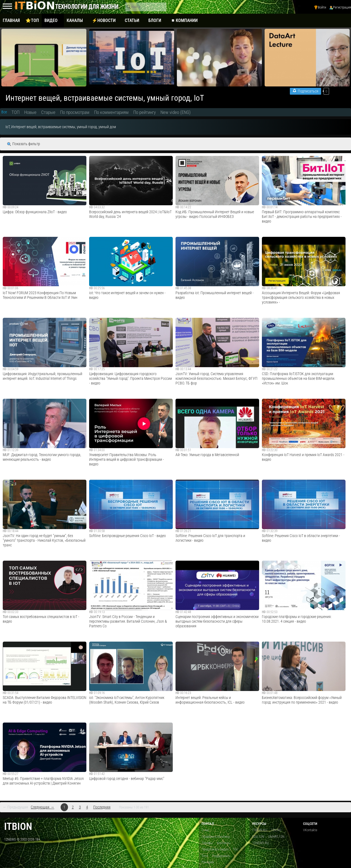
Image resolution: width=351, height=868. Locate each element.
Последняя (102, 807)
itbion (18, 826)
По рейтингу (145, 112)
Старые (48, 112)
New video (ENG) (175, 112)
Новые (30, 112)
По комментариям (111, 112)
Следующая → (42, 807)
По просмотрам (75, 112)
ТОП (15, 112)
